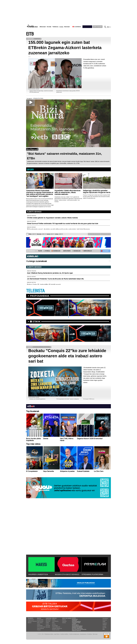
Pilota (53, 623)
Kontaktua (90, 634)
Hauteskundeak (76, 622)
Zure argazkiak (94, 234)
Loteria (74, 624)
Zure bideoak (106, 234)
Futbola (54, 620)
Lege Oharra (57, 634)
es (110, 27)
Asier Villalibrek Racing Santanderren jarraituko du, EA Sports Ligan (50, 273)
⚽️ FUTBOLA (47, 251)
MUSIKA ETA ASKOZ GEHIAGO (67, 574)
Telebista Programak (32, 621)
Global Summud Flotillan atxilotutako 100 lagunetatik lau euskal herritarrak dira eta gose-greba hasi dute (63, 224)
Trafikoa (74, 620)
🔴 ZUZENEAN (105, 251)
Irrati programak (40, 628)
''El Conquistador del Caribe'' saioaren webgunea (67, 399)
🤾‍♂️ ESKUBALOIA (76, 251)
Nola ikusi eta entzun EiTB (79, 629)
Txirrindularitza (55, 621)
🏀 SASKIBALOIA (56, 251)
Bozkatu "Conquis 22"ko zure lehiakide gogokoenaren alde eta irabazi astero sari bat (67, 356)
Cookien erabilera (64, 634)
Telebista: (31, 618)
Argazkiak (64, 621)
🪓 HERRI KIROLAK (87, 251)
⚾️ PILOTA (39, 251)
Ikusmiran (48, 626)
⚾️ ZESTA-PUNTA (66, 251)
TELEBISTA (35, 291)
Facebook (105, 620)
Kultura (47, 624)
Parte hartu (75, 625)
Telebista (55, 27)
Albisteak (43, 27)
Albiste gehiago (34, 212)
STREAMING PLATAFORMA (92, 574)
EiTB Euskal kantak (41, 627)
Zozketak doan (76, 623)
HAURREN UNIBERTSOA (38, 574)
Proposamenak (40, 296)
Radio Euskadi (40, 621)
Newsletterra (105, 618)
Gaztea (39, 624)
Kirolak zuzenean (56, 630)
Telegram (105, 624)
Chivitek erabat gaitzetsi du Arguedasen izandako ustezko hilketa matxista (52, 218)
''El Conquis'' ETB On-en (89, 399)
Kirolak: (54, 618)
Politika (47, 623)
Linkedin (104, 626)
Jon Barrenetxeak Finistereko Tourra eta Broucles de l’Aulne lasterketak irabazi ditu (55, 279)
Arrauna (54, 624)
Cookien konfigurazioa (74, 634)
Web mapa (95, 634)
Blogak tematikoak (77, 628)
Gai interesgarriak (77, 626)
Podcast (39, 630)
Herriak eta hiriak (77, 627)
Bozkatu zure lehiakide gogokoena (37, 399)
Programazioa (31, 620)
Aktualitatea (48, 620)
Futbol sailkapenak (56, 627)
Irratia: (39, 618)
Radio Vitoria (40, 623)
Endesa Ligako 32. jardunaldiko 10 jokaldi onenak (44, 285)
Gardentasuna (83, 634)
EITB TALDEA (98, 27)
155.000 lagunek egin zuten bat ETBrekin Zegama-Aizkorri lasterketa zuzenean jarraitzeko (65, 48)
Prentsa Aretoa (76, 631)
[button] (68, 317)
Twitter (104, 621)
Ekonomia (48, 621)
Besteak (67, 27)
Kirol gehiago (55, 626)
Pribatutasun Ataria (49, 634)
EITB (30, 34)
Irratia (61, 27)
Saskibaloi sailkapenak (57, 628)
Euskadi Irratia (40, 620)
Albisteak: (49, 618)
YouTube (104, 628)
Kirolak (49, 27)
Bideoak (30, 623)
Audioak (64, 623)
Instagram (105, 623)
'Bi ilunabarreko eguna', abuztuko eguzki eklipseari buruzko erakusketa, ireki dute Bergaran (58, 229)
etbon (36, 322)
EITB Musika (40, 626)
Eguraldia (48, 627)
